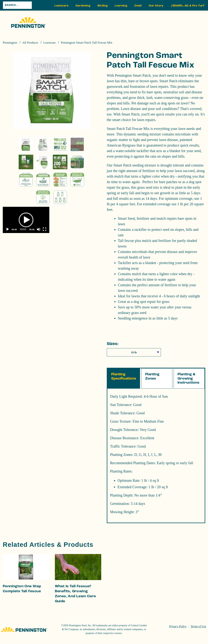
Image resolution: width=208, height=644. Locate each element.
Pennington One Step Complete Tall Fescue (22, 589)
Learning (121, 6)
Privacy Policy (178, 626)
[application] (26, 220)
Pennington (10, 43)
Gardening (83, 6)
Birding (103, 6)
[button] (26, 220)
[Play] (8, 229)
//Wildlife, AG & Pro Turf (188, 6)
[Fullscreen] (45, 229)
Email (138, 6)
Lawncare (61, 6)
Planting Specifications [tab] (124, 376)
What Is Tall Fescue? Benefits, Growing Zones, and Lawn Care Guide (75, 594)
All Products (30, 43)
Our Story (156, 6)
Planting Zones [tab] (152, 376)
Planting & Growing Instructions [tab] (188, 378)
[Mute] (39, 229)
